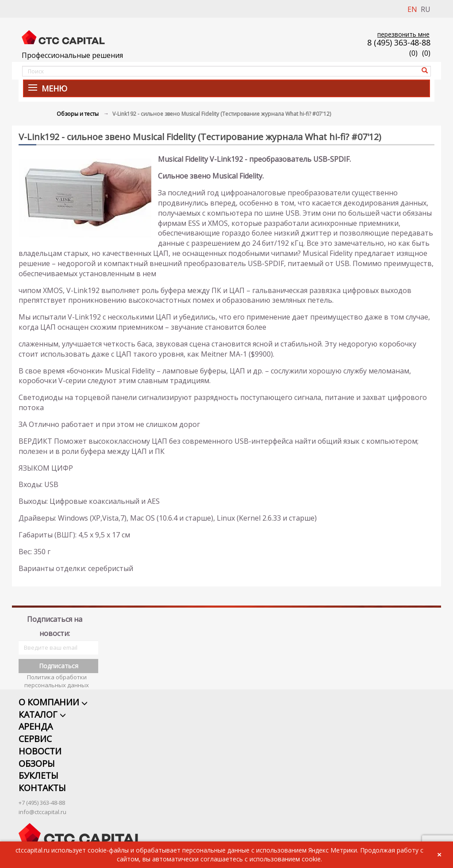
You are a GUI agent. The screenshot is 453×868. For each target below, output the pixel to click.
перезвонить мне (403, 34)
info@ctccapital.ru (42, 801)
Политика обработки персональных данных (57, 669)
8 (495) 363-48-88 (399, 42)
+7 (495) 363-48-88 (42, 792)
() (426, 53)
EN (412, 9)
